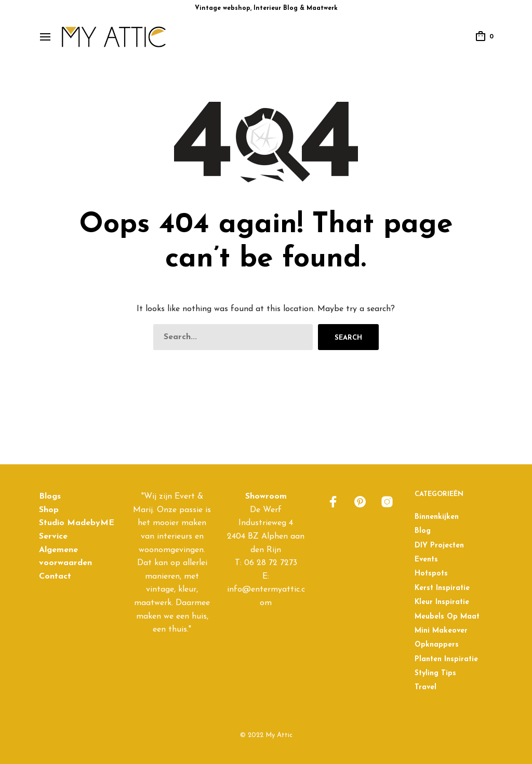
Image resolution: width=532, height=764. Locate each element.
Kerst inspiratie (442, 588)
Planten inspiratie (446, 659)
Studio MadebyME (77, 523)
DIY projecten (439, 546)
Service (53, 537)
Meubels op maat (447, 617)
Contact (55, 577)
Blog (423, 531)
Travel (425, 687)
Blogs (50, 497)
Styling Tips (435, 673)
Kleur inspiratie (442, 602)
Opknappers (437, 645)
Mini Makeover (441, 631)
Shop (49, 510)
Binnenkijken (437, 517)
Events (426, 560)
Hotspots (431, 574)
